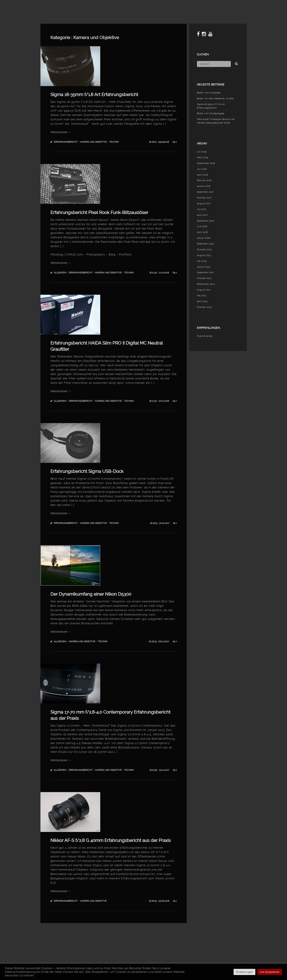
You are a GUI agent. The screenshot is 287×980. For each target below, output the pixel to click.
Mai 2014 (202, 296)
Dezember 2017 (205, 192)
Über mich (252, 7)
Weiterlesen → (61, 132)
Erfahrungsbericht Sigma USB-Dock (87, 471)
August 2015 (204, 255)
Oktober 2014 (204, 278)
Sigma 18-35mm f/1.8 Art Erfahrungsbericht (94, 94)
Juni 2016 (202, 226)
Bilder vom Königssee (209, 93)
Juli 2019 (202, 152)
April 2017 (202, 215)
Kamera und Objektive (93, 142)
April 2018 (202, 175)
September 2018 (206, 163)
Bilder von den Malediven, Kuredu (216, 99)
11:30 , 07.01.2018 (161, 401)
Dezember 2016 (206, 221)
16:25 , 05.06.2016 (161, 901)
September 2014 (206, 284)
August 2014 (204, 290)
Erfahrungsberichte (221, 7)
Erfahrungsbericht (66, 142)
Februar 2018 (204, 180)
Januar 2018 (204, 186)
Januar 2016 (204, 238)
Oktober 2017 (204, 198)
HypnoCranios (205, 336)
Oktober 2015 (204, 250)
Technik (114, 142)
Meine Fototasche (183, 7)
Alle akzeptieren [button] (270, 972)
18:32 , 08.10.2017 (161, 642)
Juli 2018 (202, 169)
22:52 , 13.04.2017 (161, 770)
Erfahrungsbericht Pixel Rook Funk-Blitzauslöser (99, 212)
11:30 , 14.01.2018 (161, 273)
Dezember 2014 (205, 272)
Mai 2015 (202, 261)
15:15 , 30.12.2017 (161, 523)
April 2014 (202, 301)
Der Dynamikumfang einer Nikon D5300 (91, 594)
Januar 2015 (204, 267)
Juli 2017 (202, 209)
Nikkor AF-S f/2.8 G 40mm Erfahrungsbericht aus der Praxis (111, 840)
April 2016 (202, 232)
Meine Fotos (152, 7)
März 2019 (203, 158)
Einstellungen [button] (244, 972)
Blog (131, 7)
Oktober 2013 (204, 307)
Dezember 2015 (205, 244)
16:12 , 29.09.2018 (161, 142)
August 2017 (204, 204)
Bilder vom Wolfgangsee (211, 113)
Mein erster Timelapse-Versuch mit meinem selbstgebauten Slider (216, 121)
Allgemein (60, 273)
